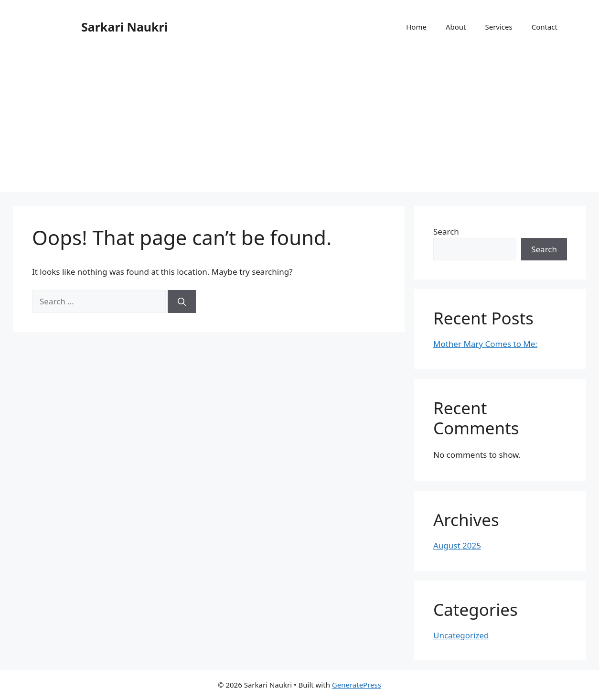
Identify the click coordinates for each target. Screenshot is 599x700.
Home (416, 27)
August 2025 (457, 545)
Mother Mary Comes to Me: (485, 344)
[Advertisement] (299, 125)
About (456, 27)
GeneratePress (357, 685)
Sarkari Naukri (124, 27)
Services (498, 27)
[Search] (182, 302)
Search (446, 232)
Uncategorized (461, 635)
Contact (545, 27)
